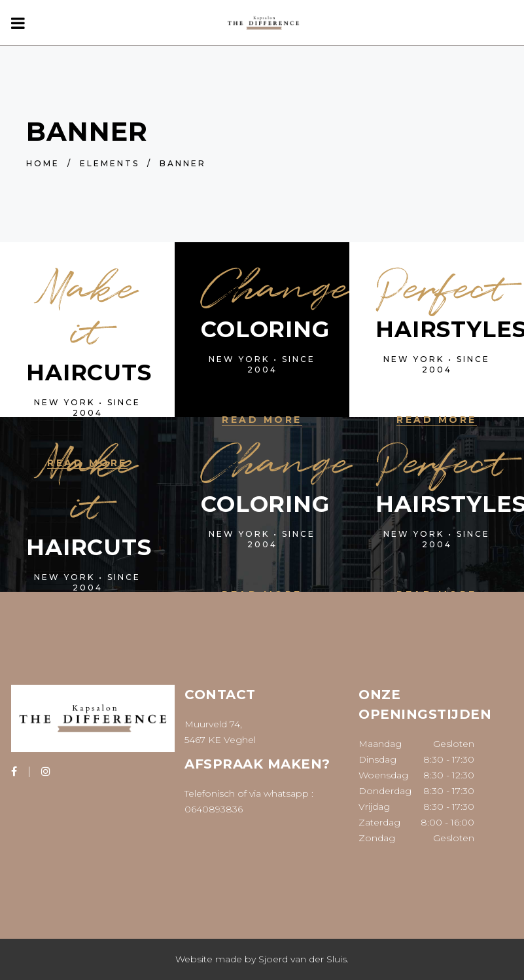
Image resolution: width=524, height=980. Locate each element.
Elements (110, 163)
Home (43, 163)
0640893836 (214, 809)
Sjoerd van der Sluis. (304, 959)
